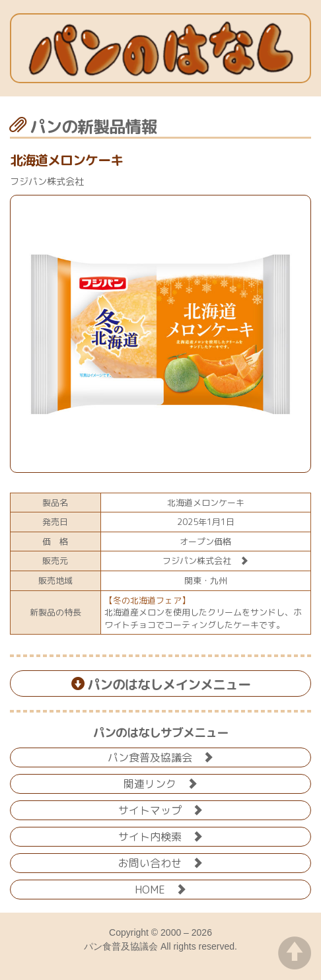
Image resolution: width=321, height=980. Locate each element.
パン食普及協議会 (160, 756)
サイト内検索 (160, 836)
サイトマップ (160, 809)
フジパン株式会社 (205, 561)
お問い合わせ (160, 862)
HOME (160, 889)
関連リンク (160, 783)
